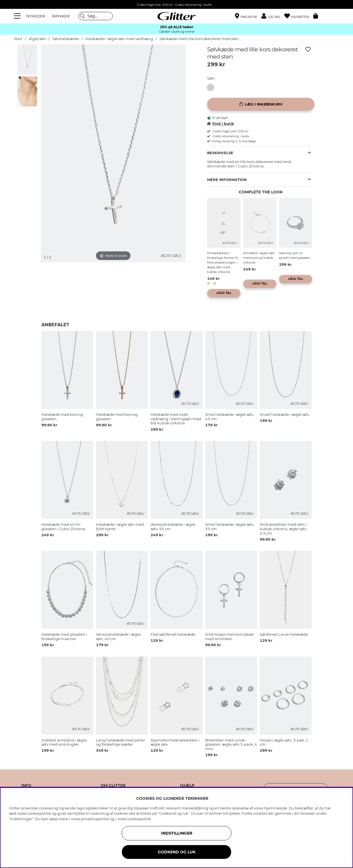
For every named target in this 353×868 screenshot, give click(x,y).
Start (18, 39)
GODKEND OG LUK (177, 852)
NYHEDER (36, 16)
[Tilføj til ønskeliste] (308, 49)
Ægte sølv (37, 39)
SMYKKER (61, 16)
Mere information (227, 180)
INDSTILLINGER (177, 833)
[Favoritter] (299, 16)
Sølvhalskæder (66, 39)
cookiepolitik (139, 819)
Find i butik (221, 123)
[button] (273, 16)
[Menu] (18, 16)
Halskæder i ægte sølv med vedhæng (119, 39)
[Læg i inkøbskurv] (261, 104)
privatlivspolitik (95, 819)
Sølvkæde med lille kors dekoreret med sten (199, 39)
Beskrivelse (220, 153)
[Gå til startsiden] (176, 16)
